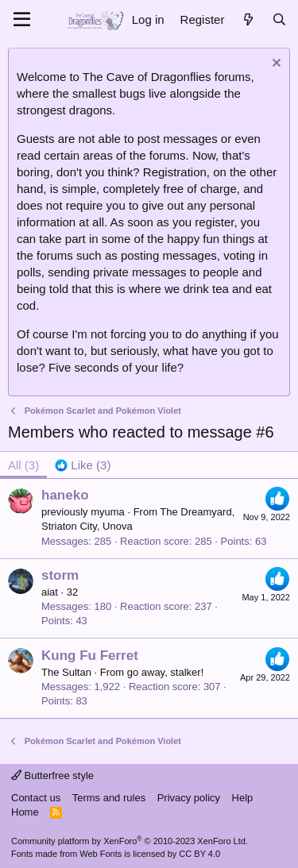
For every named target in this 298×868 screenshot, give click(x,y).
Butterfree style (52, 775)
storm (60, 575)
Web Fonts (101, 854)
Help (243, 798)
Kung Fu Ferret (90, 656)
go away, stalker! (166, 672)
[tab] (83, 465)
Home (25, 812)
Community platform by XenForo (130, 841)
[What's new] (248, 19)
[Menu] (22, 20)
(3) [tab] (23, 465)
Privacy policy (189, 798)
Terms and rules (109, 798)
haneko (65, 495)
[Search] (279, 19)
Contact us (36, 798)
